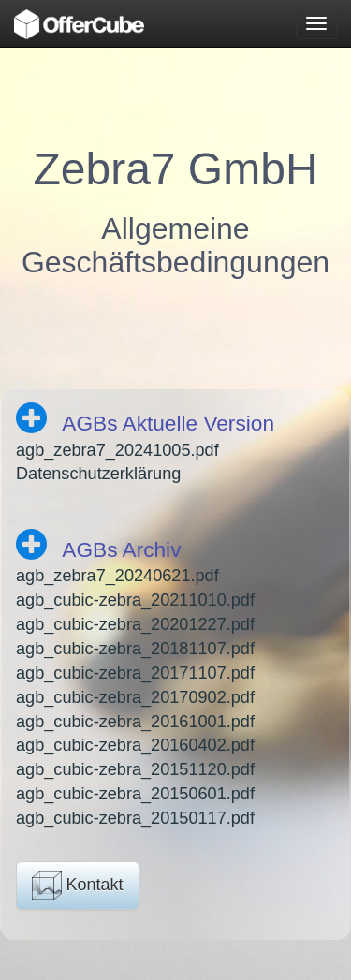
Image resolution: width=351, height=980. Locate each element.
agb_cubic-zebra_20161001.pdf (135, 722)
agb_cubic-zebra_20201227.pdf (135, 624)
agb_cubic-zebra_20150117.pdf (135, 818)
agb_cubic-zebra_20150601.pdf (135, 794)
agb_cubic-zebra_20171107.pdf (135, 673)
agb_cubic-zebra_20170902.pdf (135, 697)
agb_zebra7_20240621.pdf (117, 576)
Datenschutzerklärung (98, 474)
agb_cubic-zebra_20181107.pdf (135, 649)
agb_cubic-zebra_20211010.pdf (135, 600)
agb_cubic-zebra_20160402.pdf (135, 745)
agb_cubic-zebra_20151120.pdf (135, 769)
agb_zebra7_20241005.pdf (117, 450)
